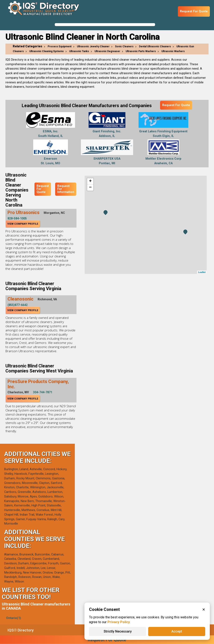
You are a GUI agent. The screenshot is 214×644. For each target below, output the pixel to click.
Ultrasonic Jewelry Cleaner (93, 46)
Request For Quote (194, 11)
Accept (177, 631)
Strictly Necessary (118, 631)
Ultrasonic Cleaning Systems (46, 51)
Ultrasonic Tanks (79, 51)
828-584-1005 (17, 218)
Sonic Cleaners (124, 46)
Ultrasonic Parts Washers (141, 51)
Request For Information (66, 189)
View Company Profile (23, 224)
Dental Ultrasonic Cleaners (155, 46)
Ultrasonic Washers (173, 51)
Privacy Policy (119, 622)
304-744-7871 (43, 392)
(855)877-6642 (18, 305)
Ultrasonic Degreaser (107, 51)
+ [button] (90, 181)
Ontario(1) (13, 618)
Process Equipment (60, 46)
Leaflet (202, 272)
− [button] (90, 188)
